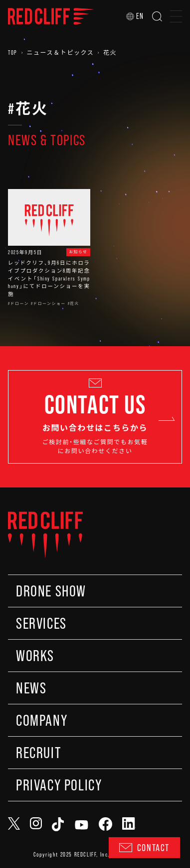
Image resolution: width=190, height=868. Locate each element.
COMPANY (42, 720)
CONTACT (144, 848)
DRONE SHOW (51, 591)
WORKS (35, 656)
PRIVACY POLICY (59, 785)
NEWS (31, 688)
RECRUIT (38, 753)
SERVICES (41, 623)
